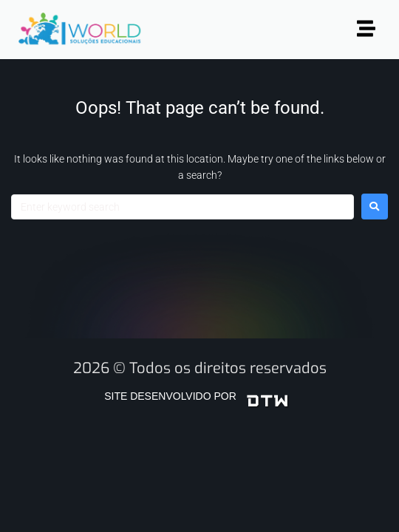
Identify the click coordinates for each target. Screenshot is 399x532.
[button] (366, 30)
